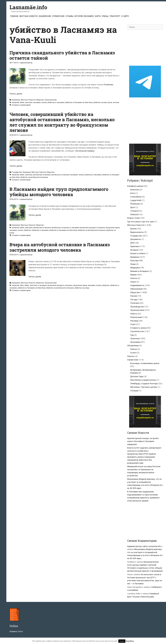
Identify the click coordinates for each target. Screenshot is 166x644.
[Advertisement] (145, 48)
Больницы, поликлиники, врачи (145, 363)
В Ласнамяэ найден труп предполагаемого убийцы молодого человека (59, 192)
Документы (136, 239)
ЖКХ (132, 243)
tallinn (22, 102)
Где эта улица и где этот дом (141, 222)
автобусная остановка (42, 175)
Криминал (16, 100)
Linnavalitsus (136, 197)
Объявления (45, 16)
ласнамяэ (37, 102)
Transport (135, 211)
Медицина (135, 268)
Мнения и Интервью (140, 271)
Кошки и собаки (138, 253)
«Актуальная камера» (85, 151)
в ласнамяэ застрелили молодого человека (88, 228)
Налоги (134, 278)
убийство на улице (82, 288)
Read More (130, 641)
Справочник (58, 16)
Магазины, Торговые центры (144, 387)
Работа (134, 314)
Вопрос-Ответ (134, 218)
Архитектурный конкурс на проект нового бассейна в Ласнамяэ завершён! (143, 441)
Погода (134, 300)
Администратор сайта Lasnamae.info (144, 546)
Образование (136, 289)
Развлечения (136, 317)
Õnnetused (135, 204)
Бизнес (134, 229)
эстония (116, 102)
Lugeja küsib (136, 200)
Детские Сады (137, 376)
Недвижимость (137, 285)
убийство (28, 230)
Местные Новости (28, 16)
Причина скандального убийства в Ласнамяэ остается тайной (62, 55)
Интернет (135, 250)
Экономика (135, 342)
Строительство (137, 331)
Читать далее (16, 94)
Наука (133, 282)
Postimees (108, 85)
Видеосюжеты (137, 232)
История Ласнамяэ (84, 16)
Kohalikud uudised (135, 186)
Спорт (133, 324)
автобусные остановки (60, 175)
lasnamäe (16, 102)
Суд (132, 335)
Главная (14, 16)
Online (16, 631)
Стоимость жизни (138, 328)
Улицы (105, 16)
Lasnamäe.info (28, 7)
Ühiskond (134, 214)
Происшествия (51, 100)
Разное (134, 349)
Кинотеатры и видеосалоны (143, 380)
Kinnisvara (135, 190)
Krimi (132, 193)
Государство (17, 172)
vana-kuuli (29, 102)
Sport (133, 207)
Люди (133, 264)
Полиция (134, 391)
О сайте (125, 16)
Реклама (134, 321)
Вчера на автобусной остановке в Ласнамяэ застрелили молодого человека (60, 247)
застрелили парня (113, 228)
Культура (134, 260)
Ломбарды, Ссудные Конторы (144, 384)
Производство (137, 307)
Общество (40, 100)
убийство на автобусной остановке (34, 177)
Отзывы (70, 16)
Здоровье (135, 246)
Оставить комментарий (21, 105)
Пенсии (134, 296)
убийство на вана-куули (103, 102)
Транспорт (115, 16)
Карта (98, 16)
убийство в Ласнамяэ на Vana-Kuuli (79, 102)
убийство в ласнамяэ (56, 102)
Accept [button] (122, 641)
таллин (44, 102)
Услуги (133, 353)
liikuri (22, 285)
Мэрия (133, 275)
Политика (135, 303)
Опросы (131, 356)
